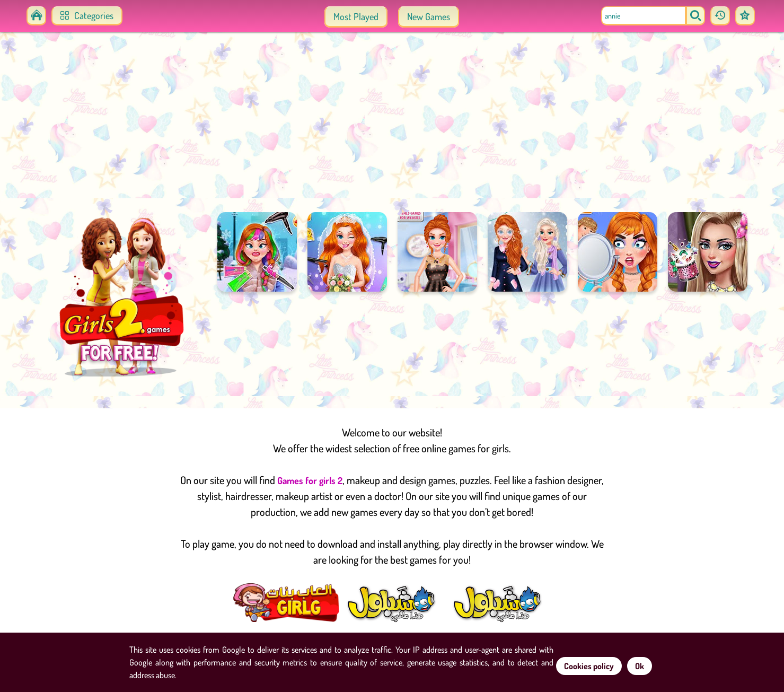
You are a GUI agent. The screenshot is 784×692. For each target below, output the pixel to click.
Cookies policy (589, 666)
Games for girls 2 (310, 480)
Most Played (356, 16)
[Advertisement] (392, 127)
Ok (640, 666)
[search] (695, 16)
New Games (429, 16)
